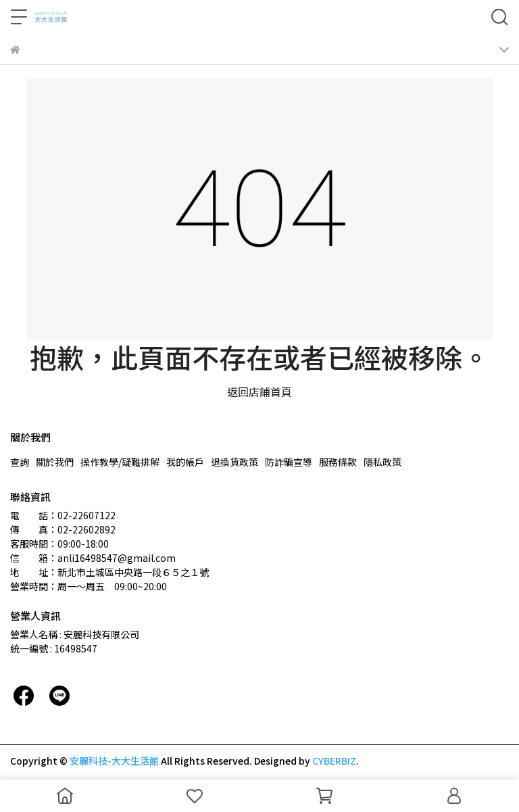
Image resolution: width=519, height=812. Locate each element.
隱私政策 (382, 462)
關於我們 (55, 462)
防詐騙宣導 (289, 462)
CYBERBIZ (334, 761)
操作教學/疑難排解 (120, 462)
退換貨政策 (234, 462)
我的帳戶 (185, 462)
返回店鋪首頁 (259, 391)
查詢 (20, 462)
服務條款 (338, 462)
